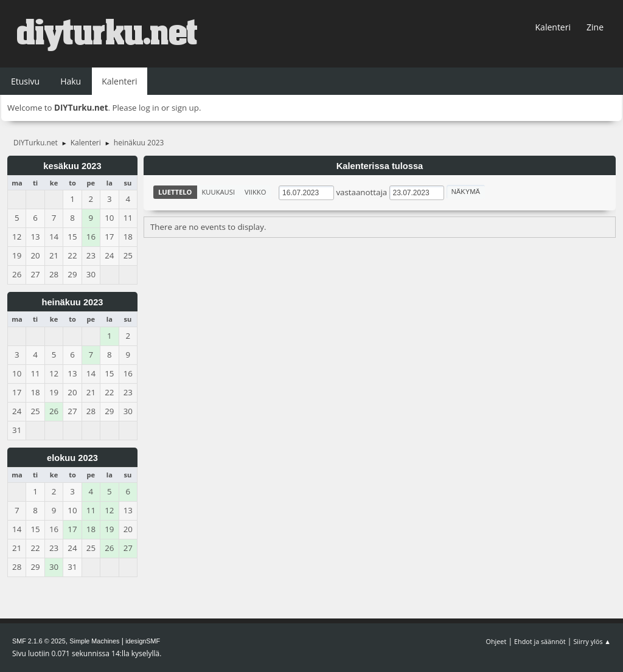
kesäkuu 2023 (72, 166)
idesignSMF (143, 641)
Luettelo (175, 192)
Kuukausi (219, 192)
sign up (185, 108)
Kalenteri (553, 27)
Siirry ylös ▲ (592, 641)
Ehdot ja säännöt (540, 641)
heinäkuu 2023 (72, 302)
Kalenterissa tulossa (380, 166)
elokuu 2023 (72, 458)
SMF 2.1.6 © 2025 (39, 641)
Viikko (255, 192)
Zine (595, 27)
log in (149, 108)
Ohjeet (496, 641)
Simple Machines (94, 641)
